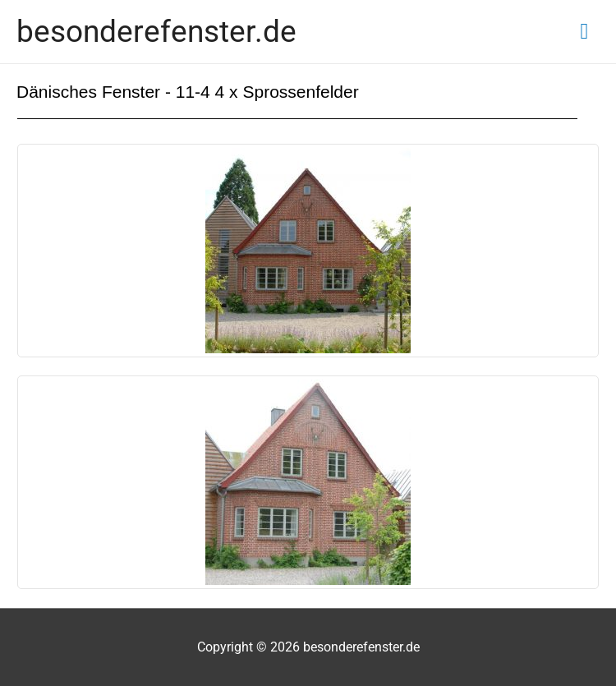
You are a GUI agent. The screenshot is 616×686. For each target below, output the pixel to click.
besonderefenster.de (156, 31)
